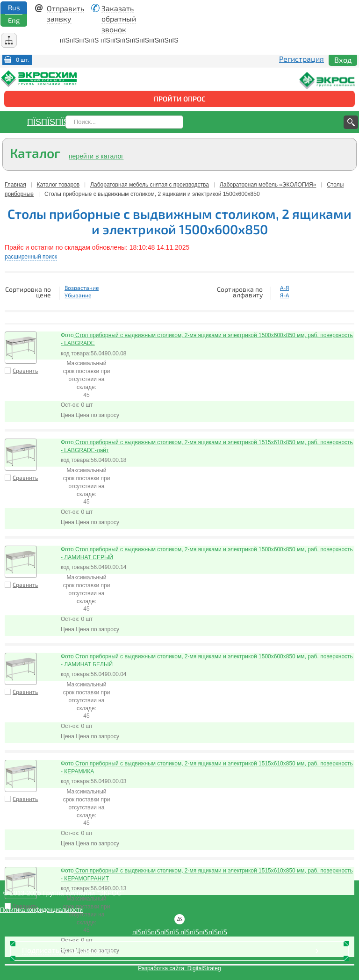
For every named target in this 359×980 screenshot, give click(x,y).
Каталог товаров (58, 185)
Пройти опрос (180, 99)
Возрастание (82, 288)
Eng (14, 20)
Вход (343, 60)
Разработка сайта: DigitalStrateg (179, 968)
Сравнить (25, 370)
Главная (15, 185)
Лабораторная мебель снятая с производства (150, 185)
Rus (14, 7)
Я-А (284, 295)
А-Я (284, 288)
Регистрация (302, 59)
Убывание (78, 295)
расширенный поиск (31, 257)
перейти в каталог (96, 156)
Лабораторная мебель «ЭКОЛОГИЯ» (268, 185)
